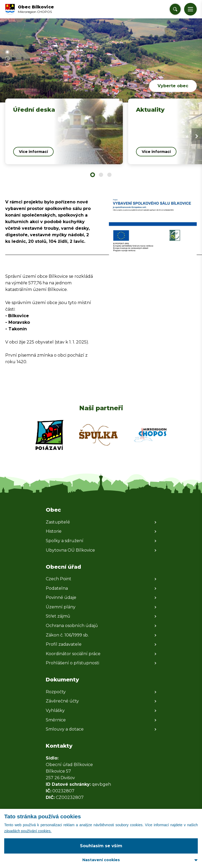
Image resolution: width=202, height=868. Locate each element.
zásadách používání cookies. (28, 831)
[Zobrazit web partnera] (49, 435)
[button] (190, 9)
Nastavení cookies (101, 860)
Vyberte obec (173, 86)
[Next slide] (197, 136)
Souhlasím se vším (101, 846)
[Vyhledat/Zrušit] (175, 9)
